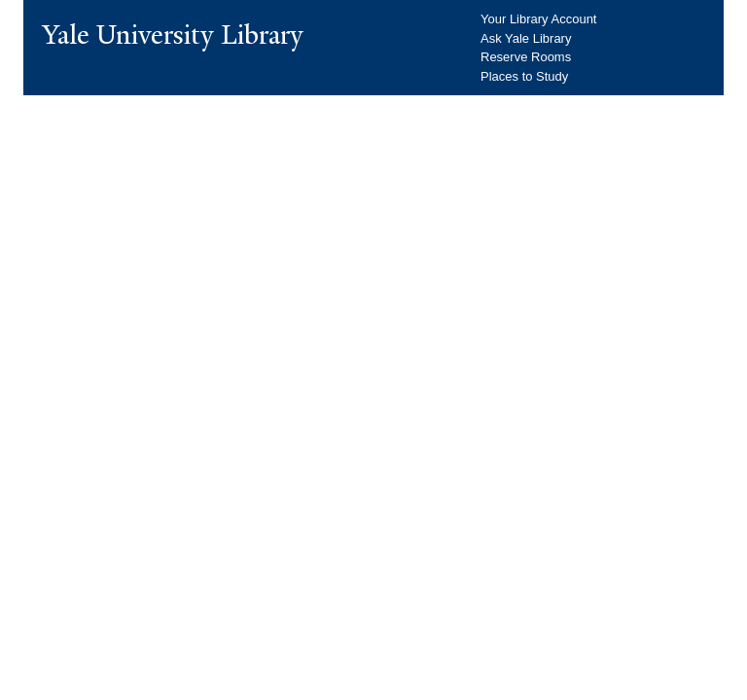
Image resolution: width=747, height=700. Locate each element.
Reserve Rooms (526, 57)
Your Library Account (538, 19)
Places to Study (524, 76)
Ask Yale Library (526, 38)
